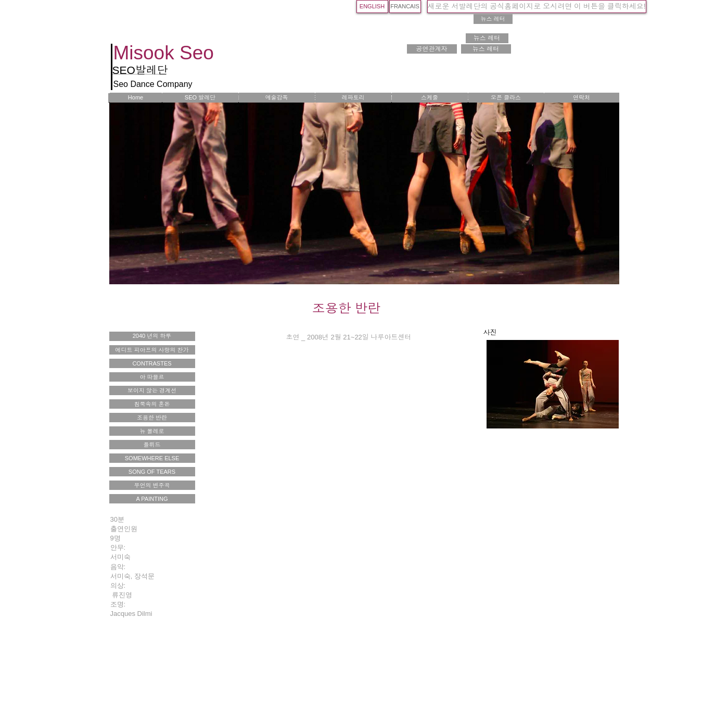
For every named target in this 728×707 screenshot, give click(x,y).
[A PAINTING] (152, 499)
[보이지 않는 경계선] (152, 390)
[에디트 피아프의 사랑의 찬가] (152, 350)
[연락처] (582, 98)
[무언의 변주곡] (152, 485)
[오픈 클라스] (506, 98)
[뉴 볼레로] (152, 431)
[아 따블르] (152, 377)
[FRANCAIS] (405, 7)
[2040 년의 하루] (152, 336)
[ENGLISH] (372, 7)
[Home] (136, 98)
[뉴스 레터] (493, 19)
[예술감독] (277, 98)
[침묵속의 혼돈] (152, 404)
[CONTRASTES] (152, 363)
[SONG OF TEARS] (152, 472)
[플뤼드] (152, 445)
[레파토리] (353, 98)
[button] (553, 384)
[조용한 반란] (152, 418)
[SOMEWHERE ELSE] (152, 458)
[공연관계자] (432, 49)
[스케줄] (430, 98)
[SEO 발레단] (200, 98)
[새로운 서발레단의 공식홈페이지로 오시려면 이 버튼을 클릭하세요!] (537, 7)
